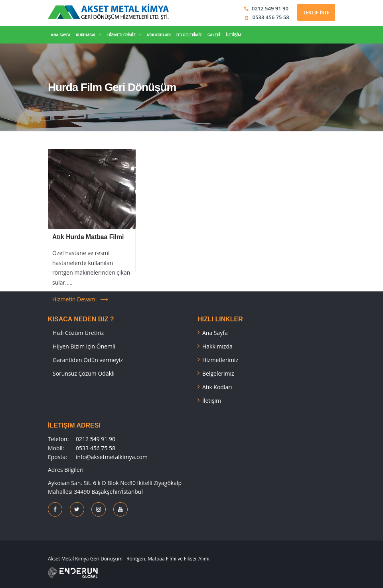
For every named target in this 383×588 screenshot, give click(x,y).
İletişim (212, 401)
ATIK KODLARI (158, 35)
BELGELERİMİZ (189, 35)
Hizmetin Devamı (74, 299)
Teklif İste (316, 12)
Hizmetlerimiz (220, 360)
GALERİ (214, 35)
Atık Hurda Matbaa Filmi (88, 237)
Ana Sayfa (215, 333)
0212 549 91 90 (270, 8)
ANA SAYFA (60, 35)
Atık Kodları (217, 387)
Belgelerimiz (218, 373)
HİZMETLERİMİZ (121, 35)
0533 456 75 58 (270, 17)
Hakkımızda (217, 346)
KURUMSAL (86, 35)
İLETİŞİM (234, 35)
